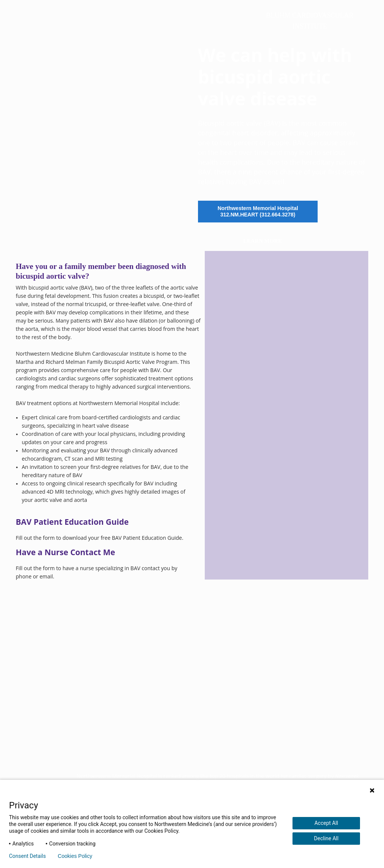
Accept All (326, 823)
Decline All (326, 838)
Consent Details (27, 856)
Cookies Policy (75, 856)
